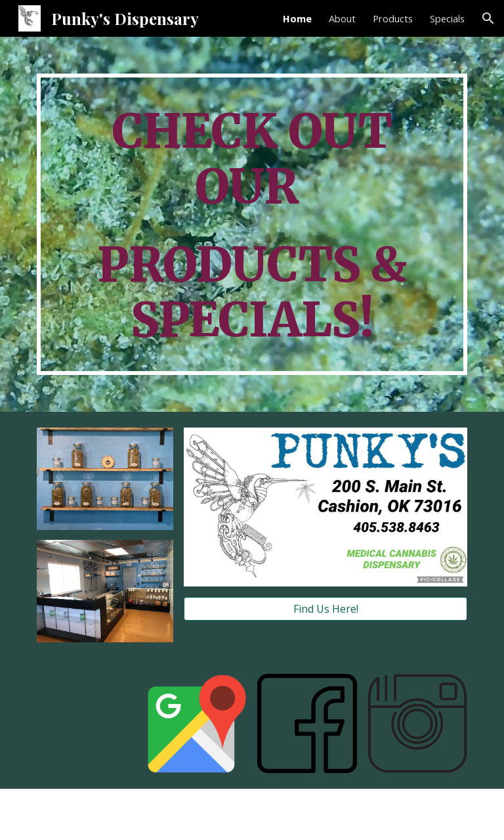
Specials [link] (447, 18)
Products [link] (393, 18)
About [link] (342, 18)
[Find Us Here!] (325, 609)
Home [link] (297, 18)
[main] (252, 224)
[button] (488, 18)
